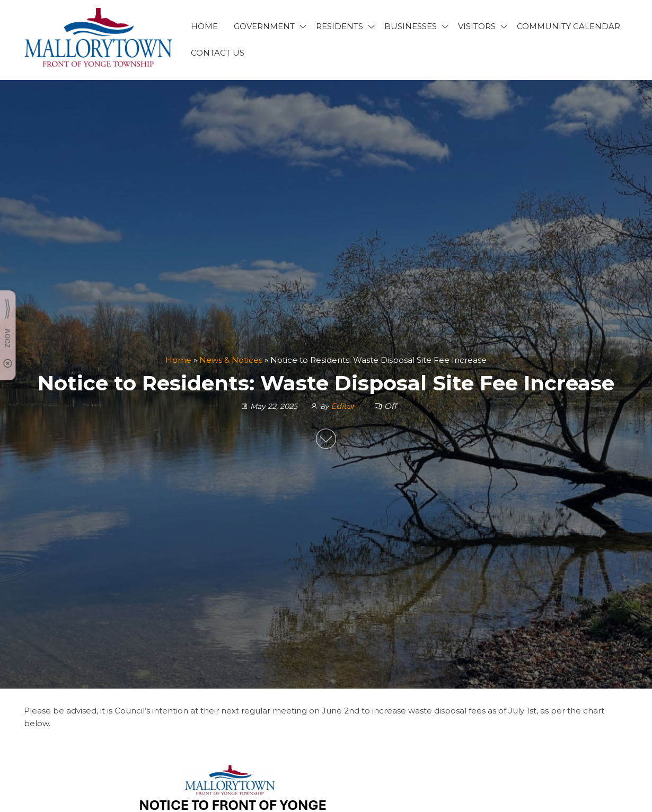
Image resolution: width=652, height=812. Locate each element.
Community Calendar (569, 26)
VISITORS (477, 26)
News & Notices (231, 360)
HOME (204, 26)
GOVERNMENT (264, 26)
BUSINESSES (411, 26)
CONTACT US (218, 53)
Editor (344, 406)
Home (178, 360)
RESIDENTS (340, 26)
